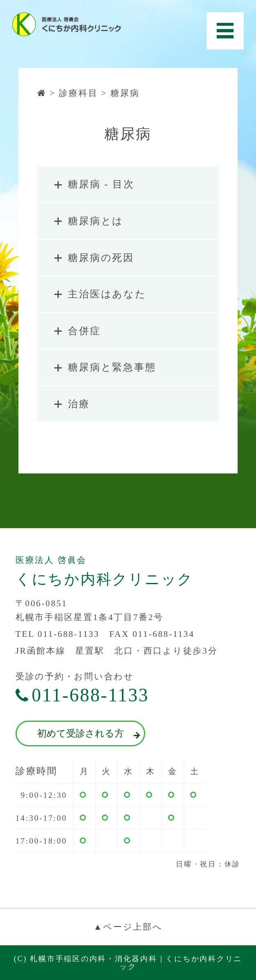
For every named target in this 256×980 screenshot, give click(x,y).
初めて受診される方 (88, 733)
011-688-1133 (82, 695)
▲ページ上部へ (128, 927)
